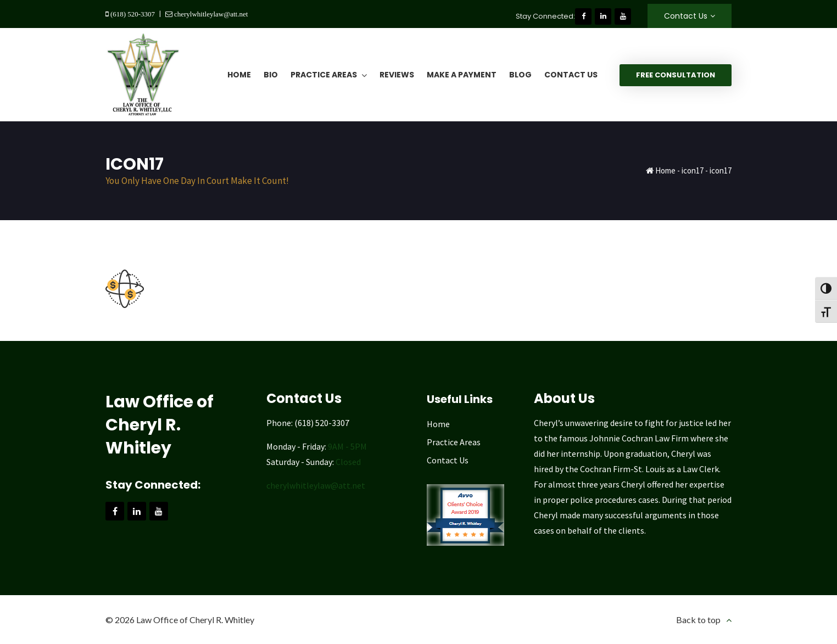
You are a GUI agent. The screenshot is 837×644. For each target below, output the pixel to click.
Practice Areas (454, 442)
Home (665, 170)
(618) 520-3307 (132, 14)
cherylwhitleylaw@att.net (210, 14)
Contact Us (686, 16)
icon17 (693, 170)
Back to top (698, 620)
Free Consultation (676, 75)
